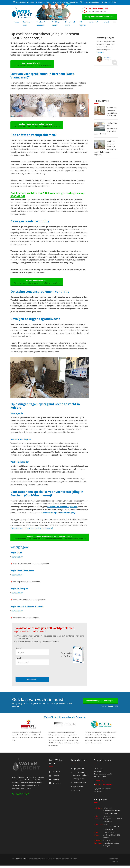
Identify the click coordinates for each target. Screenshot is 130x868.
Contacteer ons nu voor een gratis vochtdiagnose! (32, 528)
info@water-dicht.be (104, 787)
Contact (110, 22)
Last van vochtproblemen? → (37, 282)
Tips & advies (78, 789)
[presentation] (33, 673)
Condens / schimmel (41, 24)
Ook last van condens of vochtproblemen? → (37, 125)
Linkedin (54, 778)
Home (16, 22)
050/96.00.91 (17, 577)
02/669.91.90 (17, 613)
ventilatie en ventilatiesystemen (62, 507)
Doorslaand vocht (72, 24)
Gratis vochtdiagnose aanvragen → (100, 703)
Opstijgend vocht (27, 24)
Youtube (54, 782)
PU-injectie (86, 24)
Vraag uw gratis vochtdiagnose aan (100, 17)
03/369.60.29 (17, 595)
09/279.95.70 (17, 559)
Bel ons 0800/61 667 (109, 709)
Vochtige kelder (58, 24)
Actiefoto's (98, 22)
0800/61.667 (18, 196)
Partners (74, 861)
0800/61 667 (22, 797)
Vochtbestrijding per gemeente (58, 861)
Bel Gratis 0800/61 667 (98, 9)
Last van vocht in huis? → (32, 64)
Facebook (55, 774)
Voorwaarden (33, 861)
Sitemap (42, 861)
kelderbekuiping (68, 513)
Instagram (55, 786)
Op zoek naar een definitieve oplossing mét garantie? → (50, 539)
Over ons (76, 793)
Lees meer (100, 52)
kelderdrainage (50, 513)
